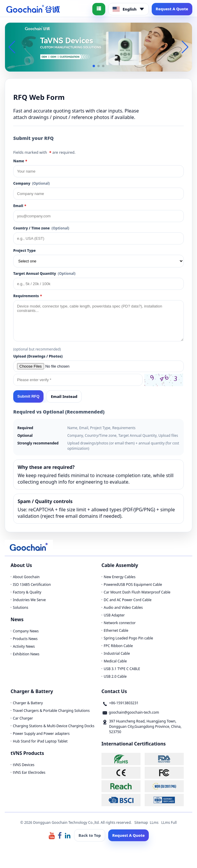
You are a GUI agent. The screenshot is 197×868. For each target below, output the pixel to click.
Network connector (120, 623)
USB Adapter (114, 615)
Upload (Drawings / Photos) (38, 356)
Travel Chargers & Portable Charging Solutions (51, 711)
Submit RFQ (28, 396)
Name (20, 161)
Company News (26, 631)
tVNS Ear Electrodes (29, 772)
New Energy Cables (120, 577)
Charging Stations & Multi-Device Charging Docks (54, 726)
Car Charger (23, 718)
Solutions (21, 607)
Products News (25, 639)
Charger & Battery (28, 703)
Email (20, 206)
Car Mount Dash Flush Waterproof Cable (137, 592)
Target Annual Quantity (44, 273)
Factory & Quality (27, 592)
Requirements (28, 296)
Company (31, 183)
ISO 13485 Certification (32, 585)
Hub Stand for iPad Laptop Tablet (40, 741)
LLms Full (169, 822)
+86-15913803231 (124, 703)
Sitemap (141, 822)
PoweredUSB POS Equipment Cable (133, 585)
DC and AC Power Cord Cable (128, 600)
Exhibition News (26, 654)
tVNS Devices (24, 765)
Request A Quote (172, 9)
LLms (154, 822)
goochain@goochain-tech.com (134, 712)
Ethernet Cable (116, 630)
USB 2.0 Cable (115, 676)
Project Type (24, 251)
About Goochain (26, 577)
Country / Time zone (41, 228)
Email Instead (64, 396)
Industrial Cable (117, 653)
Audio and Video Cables (123, 607)
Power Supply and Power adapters (41, 734)
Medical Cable (115, 661)
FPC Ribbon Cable (118, 646)
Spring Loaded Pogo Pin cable (128, 638)
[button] (94, 66)
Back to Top (90, 835)
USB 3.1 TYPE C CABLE (122, 669)
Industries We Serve (29, 600)
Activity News (24, 646)
